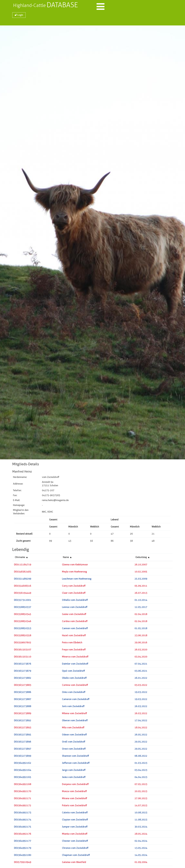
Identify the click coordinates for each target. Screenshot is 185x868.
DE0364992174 (23, 821)
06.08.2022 (141, 757)
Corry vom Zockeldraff (74, 587)
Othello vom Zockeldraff (75, 601)
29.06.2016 (141, 643)
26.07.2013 (141, 594)
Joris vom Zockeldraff (73, 707)
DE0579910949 (23, 863)
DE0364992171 (23, 799)
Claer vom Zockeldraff (74, 594)
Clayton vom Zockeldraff (75, 821)
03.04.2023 (141, 771)
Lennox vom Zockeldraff (75, 608)
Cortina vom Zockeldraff (75, 622)
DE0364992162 (23, 764)
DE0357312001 (23, 601)
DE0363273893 (23, 728)
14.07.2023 (141, 806)
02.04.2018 (141, 615)
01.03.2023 (141, 764)
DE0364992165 (23, 778)
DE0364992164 (23, 771)
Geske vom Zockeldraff (74, 615)
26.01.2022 (141, 679)
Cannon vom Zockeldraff (75, 629)
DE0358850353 (23, 629)
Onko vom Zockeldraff (74, 693)
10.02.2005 (141, 573)
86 (112, 542)
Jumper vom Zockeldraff (75, 828)
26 (131, 535)
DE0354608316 (23, 587)
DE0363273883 (23, 686)
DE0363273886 (23, 693)
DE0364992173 (23, 813)
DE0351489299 (23, 580)
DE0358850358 (23, 636)
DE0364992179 (23, 849)
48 (153, 542)
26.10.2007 (141, 565)
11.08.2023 (141, 821)
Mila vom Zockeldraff (73, 728)
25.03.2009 (141, 580)
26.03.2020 (141, 650)
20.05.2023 (141, 792)
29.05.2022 (141, 743)
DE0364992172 (23, 806)
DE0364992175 (23, 828)
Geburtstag (143, 558)
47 (112, 535)
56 (91, 542)
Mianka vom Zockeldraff (75, 835)
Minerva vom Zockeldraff (75, 658)
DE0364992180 (23, 856)
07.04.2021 (141, 665)
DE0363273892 (23, 721)
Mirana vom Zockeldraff (75, 799)
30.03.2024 (141, 828)
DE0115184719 (23, 565)
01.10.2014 (141, 601)
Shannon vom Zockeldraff (76, 757)
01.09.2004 (141, 863)
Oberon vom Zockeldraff (75, 721)
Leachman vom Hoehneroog (77, 580)
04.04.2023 (141, 778)
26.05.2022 (141, 735)
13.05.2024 (141, 849)
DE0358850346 (23, 622)
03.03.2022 (141, 686)
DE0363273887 (23, 700)
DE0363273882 (23, 679)
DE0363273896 (23, 743)
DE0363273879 (23, 672)
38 (131, 542)
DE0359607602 (23, 643)
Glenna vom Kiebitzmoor (75, 565)
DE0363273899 (23, 757)
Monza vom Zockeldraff (74, 792)
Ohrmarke (21, 558)
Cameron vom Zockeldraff (76, 700)
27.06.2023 (141, 799)
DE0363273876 (23, 665)
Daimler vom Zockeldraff (75, 665)
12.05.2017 (141, 608)
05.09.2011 (141, 587)
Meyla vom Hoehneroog (74, 573)
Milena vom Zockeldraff (75, 714)
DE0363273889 (23, 714)
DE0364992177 (23, 842)
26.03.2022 (141, 707)
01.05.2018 (141, 629)
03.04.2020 (141, 658)
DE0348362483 (23, 573)
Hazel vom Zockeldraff (74, 636)
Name (67, 558)
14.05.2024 (141, 856)
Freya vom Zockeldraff (74, 650)
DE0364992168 (23, 785)
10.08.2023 (141, 813)
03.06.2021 (141, 672)
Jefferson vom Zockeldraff (76, 764)
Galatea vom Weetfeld (74, 863)
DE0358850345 (23, 615)
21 (153, 535)
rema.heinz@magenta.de (55, 501)
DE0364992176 (23, 835)
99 (51, 542)
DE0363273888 (23, 707)
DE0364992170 (23, 792)
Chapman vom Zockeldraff (76, 856)
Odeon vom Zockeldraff (74, 735)
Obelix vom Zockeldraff (74, 679)
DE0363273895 (23, 735)
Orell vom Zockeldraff (74, 743)
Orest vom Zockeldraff (74, 750)
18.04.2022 (141, 728)
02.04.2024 (141, 842)
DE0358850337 (23, 608)
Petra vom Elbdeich (72, 643)
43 (70, 542)
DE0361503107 (23, 650)
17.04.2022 (141, 721)
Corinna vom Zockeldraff (75, 686)
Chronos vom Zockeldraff (75, 849)
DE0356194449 (23, 594)
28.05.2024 (141, 835)
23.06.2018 (141, 636)
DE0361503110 (23, 658)
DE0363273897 (23, 750)
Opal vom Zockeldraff (73, 672)
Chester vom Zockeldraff (75, 842)
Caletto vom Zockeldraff (75, 813)
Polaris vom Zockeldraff (75, 806)
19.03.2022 (141, 693)
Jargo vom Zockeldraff (74, 771)
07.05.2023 (141, 785)
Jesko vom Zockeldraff (74, 778)
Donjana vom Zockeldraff (75, 785)
